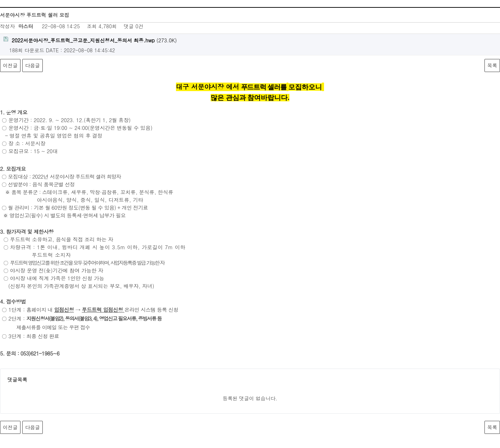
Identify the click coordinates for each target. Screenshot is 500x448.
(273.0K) (90, 40)
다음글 (33, 65)
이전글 (10, 65)
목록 (492, 65)
